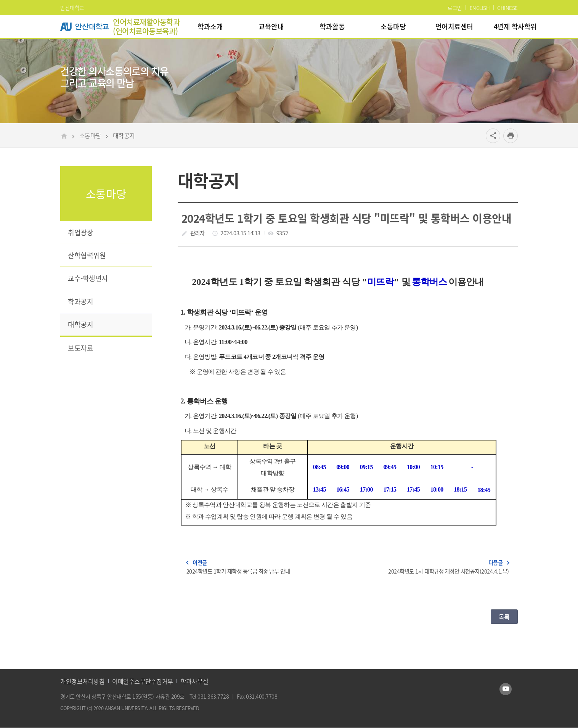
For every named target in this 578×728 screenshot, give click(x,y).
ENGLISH (480, 8)
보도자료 (80, 348)
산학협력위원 (87, 255)
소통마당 (90, 135)
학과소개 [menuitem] (210, 27)
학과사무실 (195, 681)
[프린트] (511, 136)
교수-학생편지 (88, 278)
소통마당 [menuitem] (393, 27)
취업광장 (80, 232)
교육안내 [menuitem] (271, 27)
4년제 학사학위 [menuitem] (515, 27)
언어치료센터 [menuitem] (454, 27)
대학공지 (124, 135)
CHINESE (507, 8)
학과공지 (80, 301)
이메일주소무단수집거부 (143, 681)
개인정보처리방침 (82, 681)
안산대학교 (72, 8)
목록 (504, 617)
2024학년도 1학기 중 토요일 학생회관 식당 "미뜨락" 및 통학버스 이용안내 (346, 218)
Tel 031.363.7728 (210, 696)
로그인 (455, 8)
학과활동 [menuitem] (332, 27)
